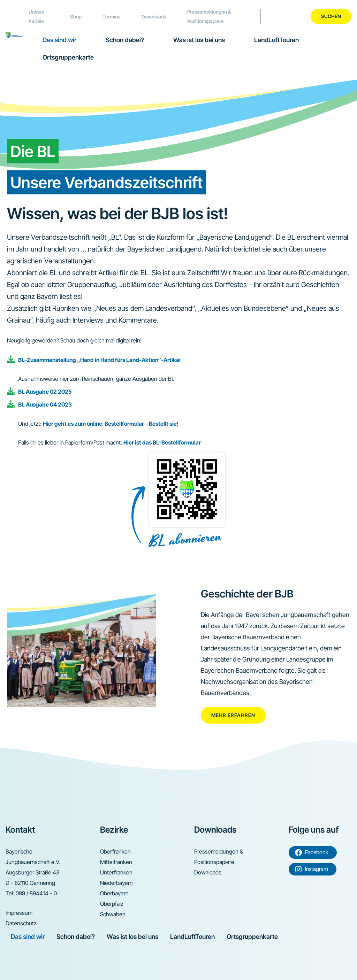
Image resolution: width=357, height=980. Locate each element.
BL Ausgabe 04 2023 (45, 404)
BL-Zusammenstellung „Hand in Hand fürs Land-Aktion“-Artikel (99, 360)
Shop (76, 17)
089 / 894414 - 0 (36, 893)
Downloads (154, 17)
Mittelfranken (116, 862)
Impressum (19, 913)
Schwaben (113, 914)
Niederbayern (116, 883)
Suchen (331, 16)
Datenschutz (21, 923)
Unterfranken (116, 872)
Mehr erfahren (233, 715)
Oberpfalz (112, 904)
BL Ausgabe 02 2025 (45, 392)
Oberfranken (115, 851)
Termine (112, 17)
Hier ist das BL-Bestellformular (162, 442)
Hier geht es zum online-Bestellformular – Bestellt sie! (111, 424)
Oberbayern (114, 893)
